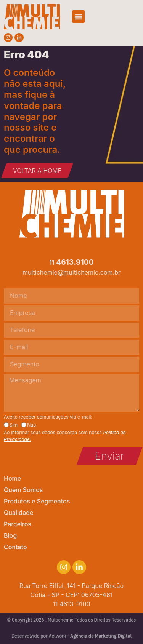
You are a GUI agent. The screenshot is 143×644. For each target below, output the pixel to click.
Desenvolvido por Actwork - (71, 636)
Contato (15, 547)
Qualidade (18, 513)
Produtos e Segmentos (37, 501)
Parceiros (18, 524)
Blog (10, 535)
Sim (14, 425)
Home (12, 478)
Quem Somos (23, 490)
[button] (78, 17)
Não (31, 425)
